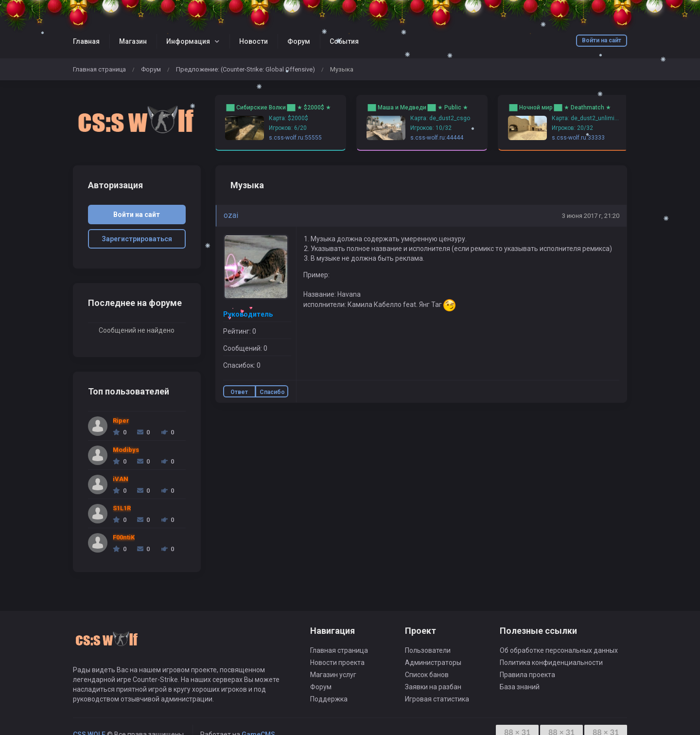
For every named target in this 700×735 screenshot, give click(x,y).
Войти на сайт (602, 40)
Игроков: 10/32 (431, 128)
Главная (86, 41)
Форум (299, 41)
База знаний (520, 687)
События (344, 41)
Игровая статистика (437, 699)
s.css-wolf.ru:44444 (437, 138)
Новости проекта (337, 663)
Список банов (427, 675)
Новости (254, 41)
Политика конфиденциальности (551, 663)
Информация (188, 41)
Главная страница (99, 69)
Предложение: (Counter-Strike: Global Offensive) (245, 69)
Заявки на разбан (433, 687)
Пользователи (428, 650)
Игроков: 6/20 (288, 128)
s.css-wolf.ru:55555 (295, 138)
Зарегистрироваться (137, 239)
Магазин (133, 41)
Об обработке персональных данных (559, 650)
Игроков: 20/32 (572, 128)
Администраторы (433, 663)
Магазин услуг (333, 675)
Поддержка (329, 699)
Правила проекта (527, 675)
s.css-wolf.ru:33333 (578, 138)
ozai (231, 215)
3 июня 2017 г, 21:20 (591, 216)
